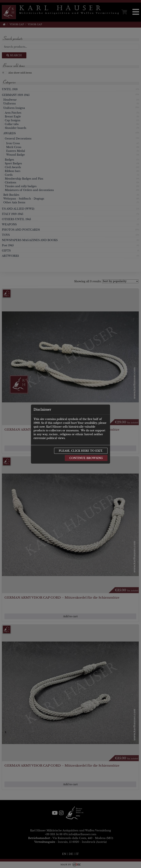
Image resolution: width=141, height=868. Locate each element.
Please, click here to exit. (81, 451)
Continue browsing (86, 458)
